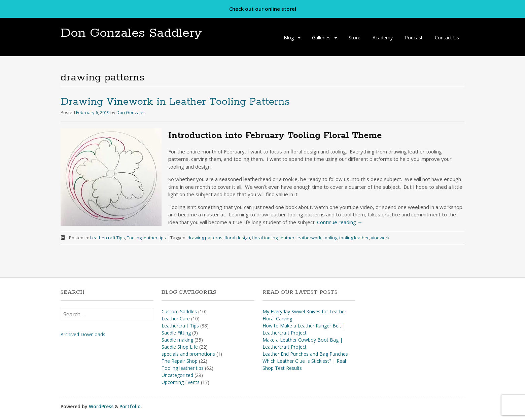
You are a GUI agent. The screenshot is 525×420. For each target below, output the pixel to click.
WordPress (101, 406)
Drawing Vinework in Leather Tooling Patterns (175, 102)
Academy (383, 38)
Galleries (321, 38)
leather (287, 238)
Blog (289, 38)
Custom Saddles (179, 311)
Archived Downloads (83, 334)
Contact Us (447, 38)
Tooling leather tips (146, 238)
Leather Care (176, 319)
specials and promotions (188, 354)
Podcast (414, 38)
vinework (380, 238)
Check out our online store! (263, 9)
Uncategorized (177, 375)
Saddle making (177, 340)
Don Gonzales (131, 112)
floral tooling (265, 238)
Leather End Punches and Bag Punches (305, 354)
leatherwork (309, 238)
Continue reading (340, 222)
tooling (330, 238)
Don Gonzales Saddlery (131, 33)
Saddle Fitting (176, 333)
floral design (237, 238)
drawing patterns (205, 238)
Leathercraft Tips (108, 238)
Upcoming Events (181, 382)
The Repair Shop (180, 361)
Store (355, 38)
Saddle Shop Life (180, 347)
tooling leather (354, 238)
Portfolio (130, 406)
